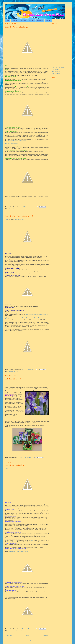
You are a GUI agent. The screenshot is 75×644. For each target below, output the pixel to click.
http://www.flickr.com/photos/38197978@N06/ (18, 551)
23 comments (28, 457)
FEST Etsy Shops (56, 71)
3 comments (31, 207)
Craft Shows (14, 20)
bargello (32, 540)
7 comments (31, 629)
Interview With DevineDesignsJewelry (20, 216)
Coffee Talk (48, 20)
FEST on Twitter (56, 69)
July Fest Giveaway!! (13, 379)
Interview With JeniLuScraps (17, 27)
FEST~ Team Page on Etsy (58, 67)
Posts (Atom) (30, 640)
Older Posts (46, 636)
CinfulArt (13, 504)
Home (8, 20)
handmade (11, 372)
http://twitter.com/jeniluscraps (12, 143)
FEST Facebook (23, 20)
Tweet (7, 30)
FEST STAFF (31, 20)
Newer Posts (9, 636)
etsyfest (10, 209)
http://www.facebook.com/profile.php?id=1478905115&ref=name (24, 550)
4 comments (31, 370)
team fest (20, 209)
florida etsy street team (14, 631)
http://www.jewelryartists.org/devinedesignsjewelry (16, 317)
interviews (15, 209)
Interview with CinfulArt (15, 465)
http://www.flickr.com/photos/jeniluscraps (17, 141)
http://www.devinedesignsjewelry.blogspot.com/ (16, 313)
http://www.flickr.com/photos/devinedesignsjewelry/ (37, 314)
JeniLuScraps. (22, 30)
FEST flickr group (56, 74)
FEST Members (40, 20)
